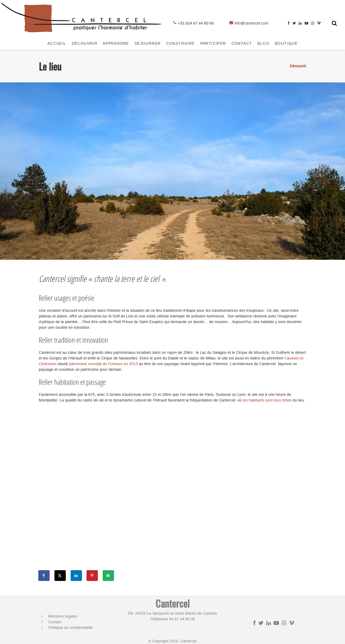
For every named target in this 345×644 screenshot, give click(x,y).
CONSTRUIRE (181, 44)
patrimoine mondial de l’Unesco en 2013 (103, 364)
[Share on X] (60, 576)
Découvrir (85, 44)
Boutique (286, 44)
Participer (213, 44)
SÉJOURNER (148, 44)
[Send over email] (109, 576)
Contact (55, 622)
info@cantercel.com (251, 23)
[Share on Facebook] (44, 576)
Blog (263, 44)
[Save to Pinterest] (92, 576)
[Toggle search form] (334, 23)
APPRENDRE (116, 44)
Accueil (57, 44)
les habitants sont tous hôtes (268, 400)
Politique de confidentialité (70, 628)
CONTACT (242, 44)
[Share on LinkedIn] (77, 576)
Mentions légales (63, 616)
